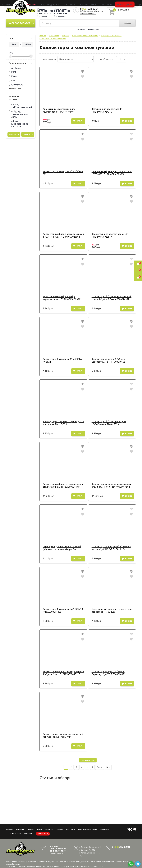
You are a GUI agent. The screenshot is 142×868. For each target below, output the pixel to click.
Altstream (15, 67)
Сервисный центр (123, 3)
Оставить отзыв (85, 3)
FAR (12, 80)
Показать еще (88, 760)
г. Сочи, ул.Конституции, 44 (20, 105)
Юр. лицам (72, 3)
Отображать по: (107, 59)
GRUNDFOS (16, 84)
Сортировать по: (49, 59)
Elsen (13, 76)
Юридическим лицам (87, 829)
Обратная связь (88, 13)
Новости (49, 829)
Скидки (30, 829)
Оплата (59, 829)
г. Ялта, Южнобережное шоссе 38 (18, 123)
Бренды (39, 3)
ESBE (13, 72)
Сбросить (28, 134)
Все (108, 767)
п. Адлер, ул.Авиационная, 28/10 (19, 114)
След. (100, 767)
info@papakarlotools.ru (91, 11)
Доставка (70, 829)
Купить (78, 120)
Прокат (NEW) (109, 3)
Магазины (29, 833)
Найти (127, 23)
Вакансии (104, 829)
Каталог (31, 3)
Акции (39, 829)
